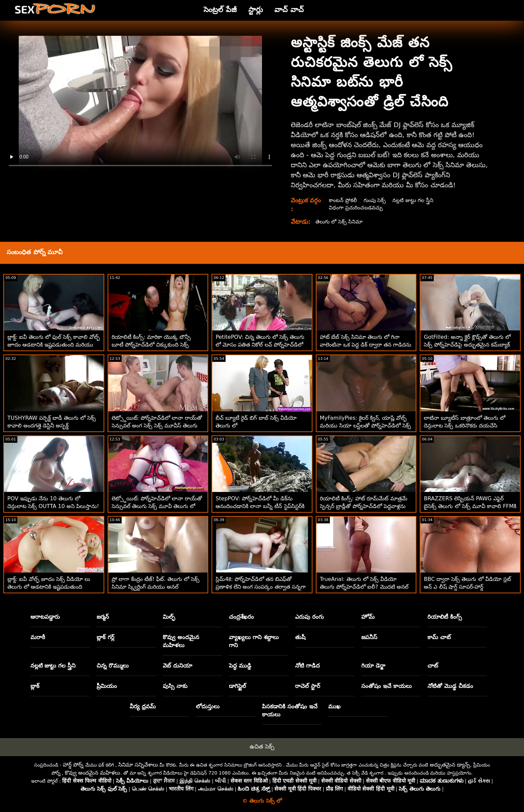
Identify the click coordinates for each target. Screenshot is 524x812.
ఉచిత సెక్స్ (262, 746)
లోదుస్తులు (208, 706)
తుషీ (300, 637)
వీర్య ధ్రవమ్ (143, 706)
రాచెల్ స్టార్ (308, 686)
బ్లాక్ (35, 686)
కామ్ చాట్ (439, 637)
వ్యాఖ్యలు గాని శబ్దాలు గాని (254, 641)
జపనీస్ (369, 637)
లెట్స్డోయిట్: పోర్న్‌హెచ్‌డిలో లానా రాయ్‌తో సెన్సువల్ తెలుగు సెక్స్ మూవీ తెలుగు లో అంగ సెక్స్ (157, 506)
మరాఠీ (38, 637)
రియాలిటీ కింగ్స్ (445, 617)
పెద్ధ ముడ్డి (240, 666)
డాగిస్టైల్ (237, 686)
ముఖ (334, 706)
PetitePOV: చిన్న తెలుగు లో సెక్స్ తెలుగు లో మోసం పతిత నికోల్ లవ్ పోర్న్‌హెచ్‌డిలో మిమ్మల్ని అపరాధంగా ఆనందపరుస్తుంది (260, 345)
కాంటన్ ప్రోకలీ (343, 200)
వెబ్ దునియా (177, 666)
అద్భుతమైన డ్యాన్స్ (450, 765)
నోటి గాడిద (307, 666)
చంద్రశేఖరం (241, 617)
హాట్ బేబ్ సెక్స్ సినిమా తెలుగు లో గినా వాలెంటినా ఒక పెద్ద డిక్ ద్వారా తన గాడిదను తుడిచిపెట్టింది (366, 345)
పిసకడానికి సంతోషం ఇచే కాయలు (290, 710)
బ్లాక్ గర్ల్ (105, 637)
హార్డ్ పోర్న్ (73, 765)
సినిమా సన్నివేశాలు (138, 765)
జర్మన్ (103, 617)
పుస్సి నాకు (175, 686)
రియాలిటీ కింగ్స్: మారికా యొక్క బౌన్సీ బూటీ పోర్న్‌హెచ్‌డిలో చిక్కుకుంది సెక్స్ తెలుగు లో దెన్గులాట (151, 345)
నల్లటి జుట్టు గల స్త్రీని (414, 200)
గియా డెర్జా (373, 666)
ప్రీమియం (107, 686)
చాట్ (433, 666)
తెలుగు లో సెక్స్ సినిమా (340, 222)
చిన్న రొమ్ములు (113, 666)
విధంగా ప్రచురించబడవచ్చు (356, 208)
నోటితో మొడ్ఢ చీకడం (450, 686)
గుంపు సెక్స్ (375, 200)
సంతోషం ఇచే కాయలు (386, 686)
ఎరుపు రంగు (309, 617)
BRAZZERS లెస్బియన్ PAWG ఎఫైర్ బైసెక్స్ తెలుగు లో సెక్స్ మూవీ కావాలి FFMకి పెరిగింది (470, 506)
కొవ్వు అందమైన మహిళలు (181, 641)
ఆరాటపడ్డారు (45, 617)
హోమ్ (368, 617)
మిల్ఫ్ (169, 617)
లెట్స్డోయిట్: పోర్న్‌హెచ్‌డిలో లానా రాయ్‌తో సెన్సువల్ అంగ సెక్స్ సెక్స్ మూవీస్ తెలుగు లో (157, 426)
